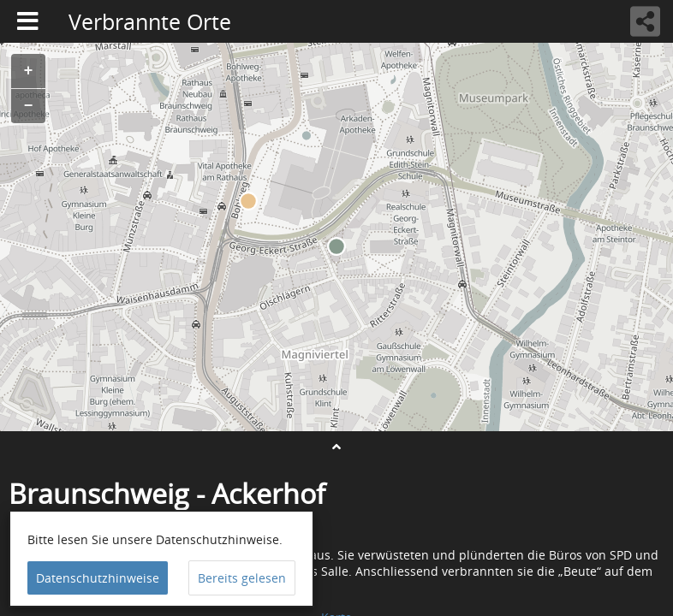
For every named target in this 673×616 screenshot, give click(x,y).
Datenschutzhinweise (98, 578)
